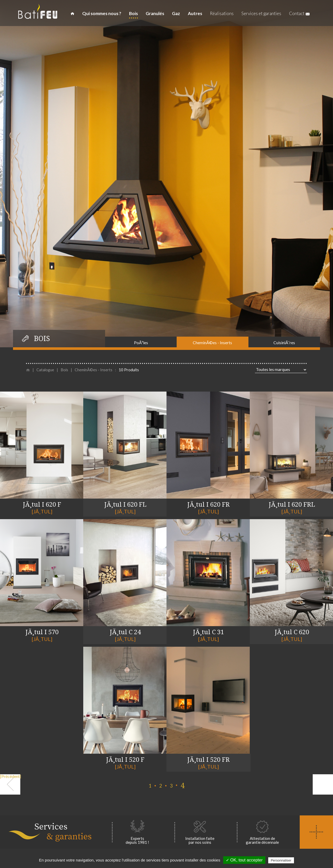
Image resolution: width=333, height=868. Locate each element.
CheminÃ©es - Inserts (212, 342)
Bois (133, 13)
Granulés (155, 13)
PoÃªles (141, 342)
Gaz (176, 13)
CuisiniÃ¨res (284, 342)
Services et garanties (261, 13)
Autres (195, 13)
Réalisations (222, 13)
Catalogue (45, 370)
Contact (299, 13)
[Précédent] (10, 776)
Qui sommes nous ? (102, 13)
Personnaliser (281, 860)
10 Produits (129, 370)
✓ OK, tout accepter (244, 860)
